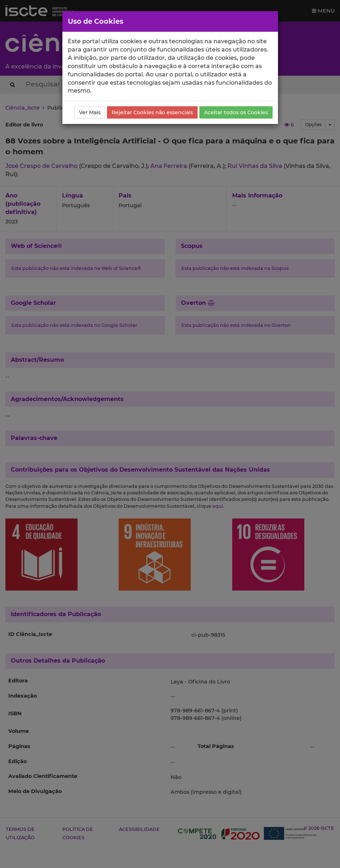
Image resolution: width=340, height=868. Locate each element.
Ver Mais (90, 112)
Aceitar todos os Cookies (236, 112)
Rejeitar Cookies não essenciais (152, 112)
